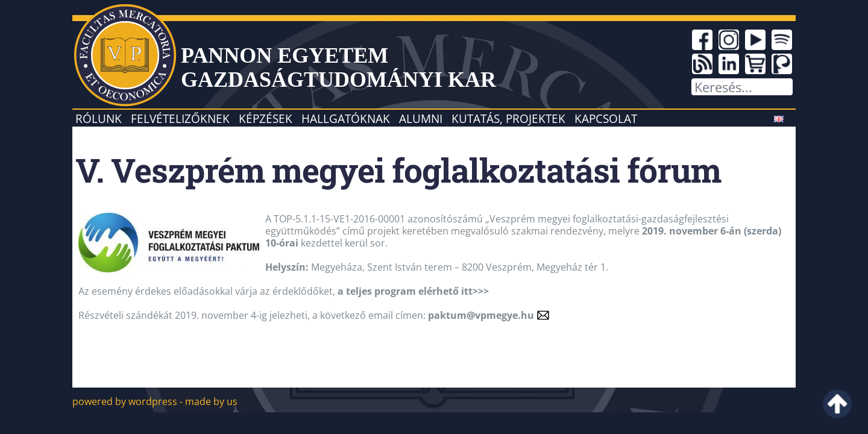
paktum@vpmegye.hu (481, 315)
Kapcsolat (606, 118)
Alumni (421, 118)
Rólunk (99, 118)
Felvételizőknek (180, 118)
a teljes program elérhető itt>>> (413, 291)
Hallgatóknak (346, 118)
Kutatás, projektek (508, 118)
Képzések (266, 118)
